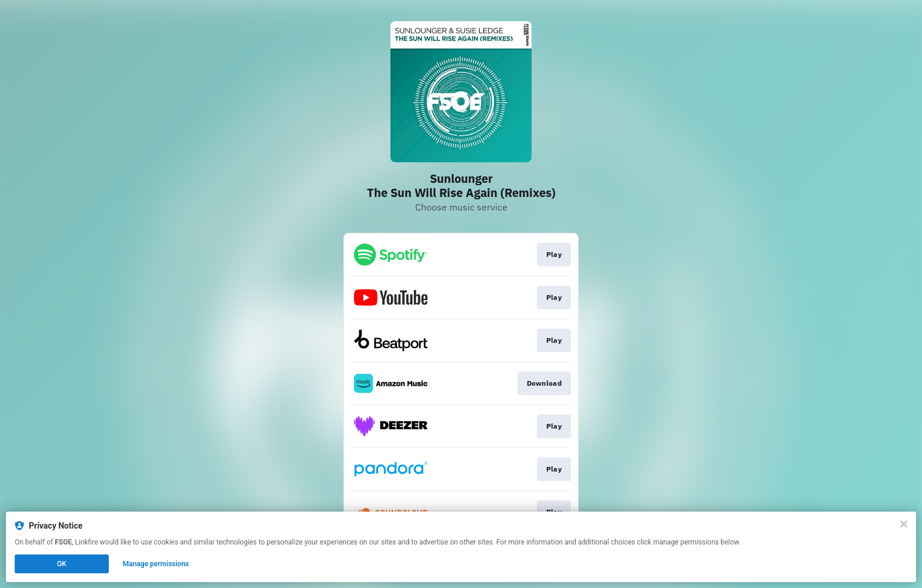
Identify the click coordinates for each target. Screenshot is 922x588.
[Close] (904, 524)
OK (62, 564)
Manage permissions (156, 564)
